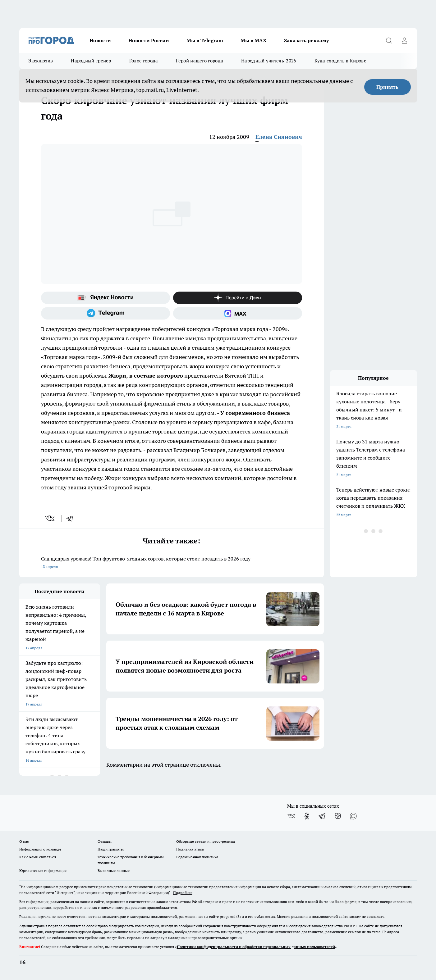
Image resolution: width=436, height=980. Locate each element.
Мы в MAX (254, 40)
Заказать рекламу (306, 40)
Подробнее (183, 893)
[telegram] (72, 518)
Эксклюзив (41, 61)
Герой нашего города (200, 61)
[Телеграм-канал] (106, 313)
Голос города (144, 61)
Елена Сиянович (279, 137)
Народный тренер (91, 61)
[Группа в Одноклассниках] (307, 816)
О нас (24, 841)
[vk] (50, 518)
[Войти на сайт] (405, 40)
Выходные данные (114, 871)
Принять (387, 87)
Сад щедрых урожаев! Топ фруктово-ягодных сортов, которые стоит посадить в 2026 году (172, 563)
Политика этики (190, 849)
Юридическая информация (43, 871)
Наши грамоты (111, 849)
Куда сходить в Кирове (340, 61)
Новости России (149, 40)
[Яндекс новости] (106, 298)
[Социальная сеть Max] (238, 313)
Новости (100, 40)
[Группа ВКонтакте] (291, 816)
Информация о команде (40, 849)
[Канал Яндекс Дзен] (238, 298)
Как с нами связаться (38, 857)
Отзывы (105, 841)
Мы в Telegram (205, 40)
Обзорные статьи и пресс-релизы (206, 841)
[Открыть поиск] (389, 40)
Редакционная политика (197, 857)
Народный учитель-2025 (269, 61)
